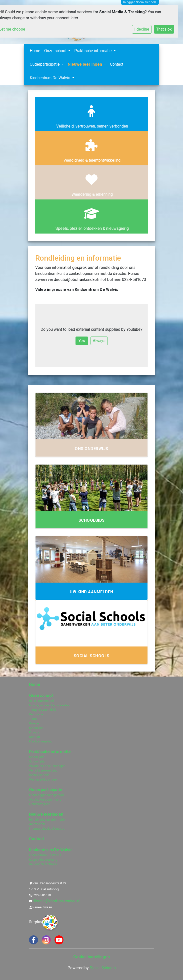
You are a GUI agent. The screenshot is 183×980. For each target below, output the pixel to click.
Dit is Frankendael (41, 701)
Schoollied (36, 728)
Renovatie (36, 714)
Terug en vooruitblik (42, 710)
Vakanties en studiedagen (47, 766)
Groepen (35, 723)
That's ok (164, 29)
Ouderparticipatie (45, 64)
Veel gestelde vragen (44, 780)
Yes (82, 341)
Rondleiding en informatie (47, 820)
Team (33, 719)
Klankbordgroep (40, 804)
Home (35, 51)
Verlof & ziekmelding (43, 771)
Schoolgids (37, 757)
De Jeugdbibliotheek (43, 864)
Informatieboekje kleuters (47, 829)
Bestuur (34, 737)
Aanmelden (37, 824)
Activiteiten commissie (45, 800)
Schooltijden (38, 761)
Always (99, 341)
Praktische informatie (93, 51)
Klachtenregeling (41, 741)
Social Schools (39, 775)
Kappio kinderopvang (43, 860)
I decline (142, 29)
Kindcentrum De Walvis (50, 78)
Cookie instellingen (91, 957)
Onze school (56, 51)
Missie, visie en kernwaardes (49, 705)
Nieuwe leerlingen (85, 64)
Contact (117, 64)
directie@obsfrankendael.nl (56, 901)
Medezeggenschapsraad (46, 795)
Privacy (34, 732)
